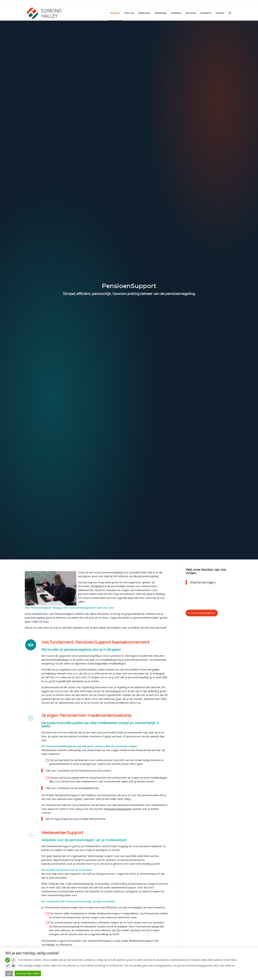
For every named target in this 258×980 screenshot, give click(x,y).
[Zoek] (230, 13)
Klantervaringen (203, 582)
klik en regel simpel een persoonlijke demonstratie (76, 819)
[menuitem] (115, 13)
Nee (9, 973)
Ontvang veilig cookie (28, 973)
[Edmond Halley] (44, 13)
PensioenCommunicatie (117, 809)
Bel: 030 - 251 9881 (36, 2)
